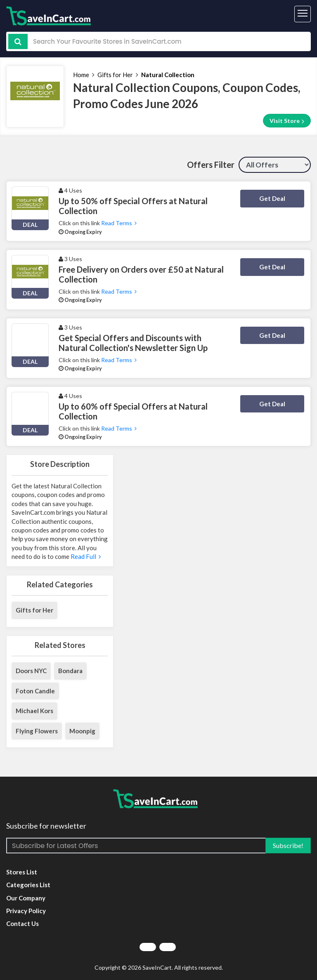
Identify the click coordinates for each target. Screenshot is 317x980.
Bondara (70, 671)
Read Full (86, 556)
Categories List (28, 885)
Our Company (26, 898)
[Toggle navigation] (303, 14)
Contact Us (22, 923)
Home (81, 75)
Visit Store (287, 121)
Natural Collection (168, 75)
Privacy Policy (26, 911)
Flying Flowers (37, 731)
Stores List (22, 872)
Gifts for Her (115, 75)
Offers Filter (211, 165)
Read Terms (119, 223)
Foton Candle (35, 691)
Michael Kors (34, 711)
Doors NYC (31, 671)
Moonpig (82, 731)
